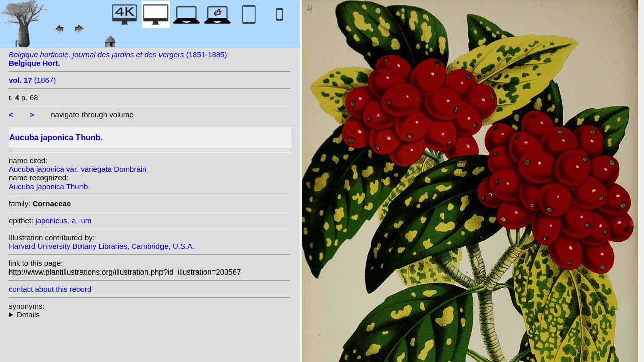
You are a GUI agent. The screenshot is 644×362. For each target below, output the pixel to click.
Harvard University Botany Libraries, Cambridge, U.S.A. (101, 246)
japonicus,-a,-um (63, 220)
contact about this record (50, 289)
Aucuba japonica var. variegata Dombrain (77, 169)
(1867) (32, 80)
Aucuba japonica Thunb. (49, 186)
